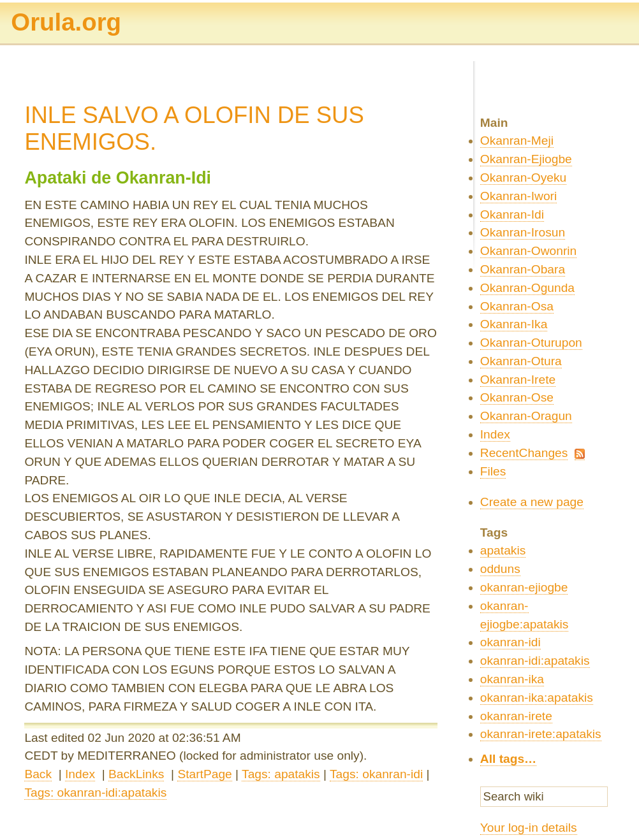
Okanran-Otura (521, 361)
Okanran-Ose (517, 397)
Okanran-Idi (512, 214)
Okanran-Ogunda (527, 288)
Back (38, 774)
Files (493, 471)
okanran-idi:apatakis (535, 661)
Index (80, 774)
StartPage (204, 774)
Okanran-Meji (517, 141)
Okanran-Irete (518, 380)
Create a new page (532, 502)
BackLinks (136, 774)
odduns (500, 569)
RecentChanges (524, 453)
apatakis (503, 550)
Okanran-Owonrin (528, 251)
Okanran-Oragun (526, 416)
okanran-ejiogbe (524, 587)
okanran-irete (516, 716)
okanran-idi (510, 642)
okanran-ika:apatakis (537, 698)
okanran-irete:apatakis (541, 734)
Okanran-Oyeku (523, 177)
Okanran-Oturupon (531, 343)
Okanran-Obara (523, 269)
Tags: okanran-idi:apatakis (95, 793)
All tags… (509, 759)
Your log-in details (529, 828)
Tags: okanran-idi (376, 774)
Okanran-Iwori (519, 196)
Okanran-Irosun (523, 232)
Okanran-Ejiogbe (526, 159)
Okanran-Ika (514, 324)
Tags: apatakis (281, 774)
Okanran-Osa (517, 306)
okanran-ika (512, 679)
